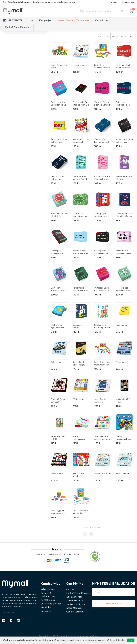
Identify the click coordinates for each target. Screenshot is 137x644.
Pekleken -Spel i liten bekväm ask (124, 67)
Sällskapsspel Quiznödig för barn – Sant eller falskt (103, 327)
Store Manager (74, 608)
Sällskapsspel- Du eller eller (124, 178)
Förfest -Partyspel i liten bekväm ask (103, 104)
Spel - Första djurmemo (100, 401)
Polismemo (56, 362)
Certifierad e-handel (51, 604)
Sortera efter (102, 37)
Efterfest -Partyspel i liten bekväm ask (123, 104)
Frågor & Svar (48, 590)
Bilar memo (121, 362)
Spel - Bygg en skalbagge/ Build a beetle (59, 512)
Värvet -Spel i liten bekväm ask (124, 141)
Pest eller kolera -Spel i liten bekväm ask (59, 104)
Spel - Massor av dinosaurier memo (102, 438)
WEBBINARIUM (75, 601)
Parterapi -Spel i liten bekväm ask (102, 289)
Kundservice (129, 2)
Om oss (70, 590)
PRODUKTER (18, 21)
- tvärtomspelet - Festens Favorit (102, 178)
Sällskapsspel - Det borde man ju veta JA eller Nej (102, 215)
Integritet (46, 611)
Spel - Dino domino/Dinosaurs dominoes (102, 67)
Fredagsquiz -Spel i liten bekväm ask (81, 104)
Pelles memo (57, 474)
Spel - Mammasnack (79, 438)
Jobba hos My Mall (76, 605)
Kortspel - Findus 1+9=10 (59, 438)
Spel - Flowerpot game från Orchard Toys (80, 512)
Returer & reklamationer (48, 595)
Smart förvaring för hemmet (73, 21)
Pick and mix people (78, 475)
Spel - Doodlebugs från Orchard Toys (103, 364)
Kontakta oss (48, 600)
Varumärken (102, 21)
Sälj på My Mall (74, 597)
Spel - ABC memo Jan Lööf (59, 401)
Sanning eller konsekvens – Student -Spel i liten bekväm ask (58, 252)
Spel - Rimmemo (124, 474)
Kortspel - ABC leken (123, 401)
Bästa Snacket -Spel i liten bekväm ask (81, 252)
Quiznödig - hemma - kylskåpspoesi (79, 327)
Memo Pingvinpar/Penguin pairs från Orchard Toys (124, 438)
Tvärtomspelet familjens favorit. (80, 178)
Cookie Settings (75, 612)
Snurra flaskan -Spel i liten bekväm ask (124, 252)
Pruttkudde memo (103, 474)
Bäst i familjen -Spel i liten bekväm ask (59, 290)
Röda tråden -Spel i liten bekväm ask (124, 215)
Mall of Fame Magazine (18, 27)
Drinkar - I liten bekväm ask (57, 178)
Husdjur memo (79, 65)
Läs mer (8, 613)
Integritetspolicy (118, 640)
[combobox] (101, 11)
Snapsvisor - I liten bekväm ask (81, 141)
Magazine (115, 2)
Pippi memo (121, 325)
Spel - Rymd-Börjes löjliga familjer (79, 364)
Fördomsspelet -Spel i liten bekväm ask (81, 290)
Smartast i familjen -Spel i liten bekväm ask (59, 215)
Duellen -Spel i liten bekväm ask (80, 215)
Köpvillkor (46, 607)
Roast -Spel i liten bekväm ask (59, 141)
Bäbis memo (78, 399)
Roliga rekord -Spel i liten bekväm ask (124, 290)
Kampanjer (45, 21)
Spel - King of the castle (59, 67)
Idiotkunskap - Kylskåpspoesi (57, 326)
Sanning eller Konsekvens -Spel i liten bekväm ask (102, 252)
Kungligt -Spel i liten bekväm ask (102, 141)
